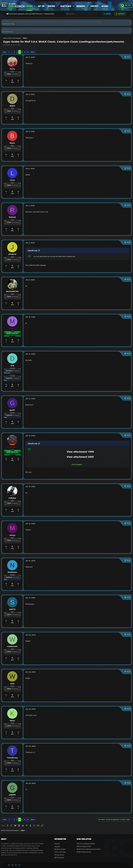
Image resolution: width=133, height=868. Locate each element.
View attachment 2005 (80, 457)
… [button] (12, 52)
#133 (129, 523)
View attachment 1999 (80, 452)
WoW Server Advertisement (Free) (89, 849)
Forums (29, 6)
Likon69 (7, 45)
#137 (129, 672)
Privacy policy (59, 855)
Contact (94, 6)
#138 (129, 709)
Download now (8, 32)
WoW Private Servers (84, 852)
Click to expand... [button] (77, 464)
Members (81, 6)
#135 (129, 597)
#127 (129, 279)
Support (57, 846)
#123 (129, 131)
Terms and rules (60, 852)
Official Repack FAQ (84, 846)
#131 (129, 435)
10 (28, 52)
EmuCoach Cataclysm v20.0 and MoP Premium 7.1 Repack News (32, 14)
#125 (129, 205)
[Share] (125, 57)
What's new (66, 6)
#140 (129, 783)
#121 (129, 57)
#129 (129, 354)
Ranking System (60, 849)
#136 (129, 635)
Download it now (8, 24)
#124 (129, 168)
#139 (129, 746)
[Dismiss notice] (130, 22)
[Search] (81, 14)
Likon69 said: (33, 251)
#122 (129, 94)
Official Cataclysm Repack (86, 844)
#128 (129, 317)
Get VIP (41, 6)
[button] (35, 6)
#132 (129, 486)
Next (32, 52)
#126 (129, 242)
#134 (129, 560)
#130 (129, 398)
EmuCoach (59, 857)
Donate (57, 844)
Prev (5, 52)
